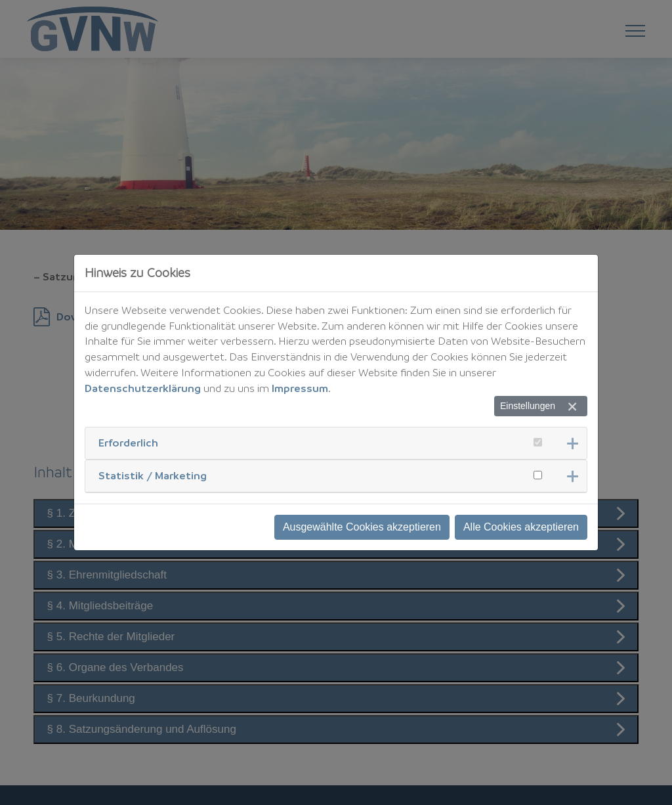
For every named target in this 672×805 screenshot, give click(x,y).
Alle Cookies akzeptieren (521, 527)
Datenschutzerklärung (143, 388)
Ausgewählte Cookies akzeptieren (362, 527)
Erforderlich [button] (128, 443)
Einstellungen (528, 406)
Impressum (300, 388)
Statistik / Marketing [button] (153, 475)
